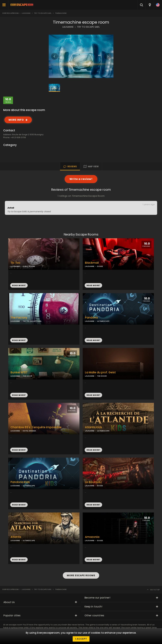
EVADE (100, 266)
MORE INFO (16, 120)
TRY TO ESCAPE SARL (88, 27)
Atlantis (16, 537)
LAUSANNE (68, 27)
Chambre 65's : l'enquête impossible (36, 427)
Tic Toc (16, 263)
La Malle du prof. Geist (100, 372)
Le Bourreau (93, 482)
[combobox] (150, 5)
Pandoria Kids (20, 482)
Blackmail (92, 263)
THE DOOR (102, 376)
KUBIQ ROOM (29, 266)
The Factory (19, 318)
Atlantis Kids (94, 427)
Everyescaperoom (11, 13)
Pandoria (91, 318)
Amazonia (92, 537)
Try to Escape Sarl (43, 13)
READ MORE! (93, 285)
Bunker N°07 (19, 372)
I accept (81, 639)
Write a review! (81, 179)
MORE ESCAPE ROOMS (81, 575)
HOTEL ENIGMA (29, 431)
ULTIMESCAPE (103, 321)
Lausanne (26, 13)
